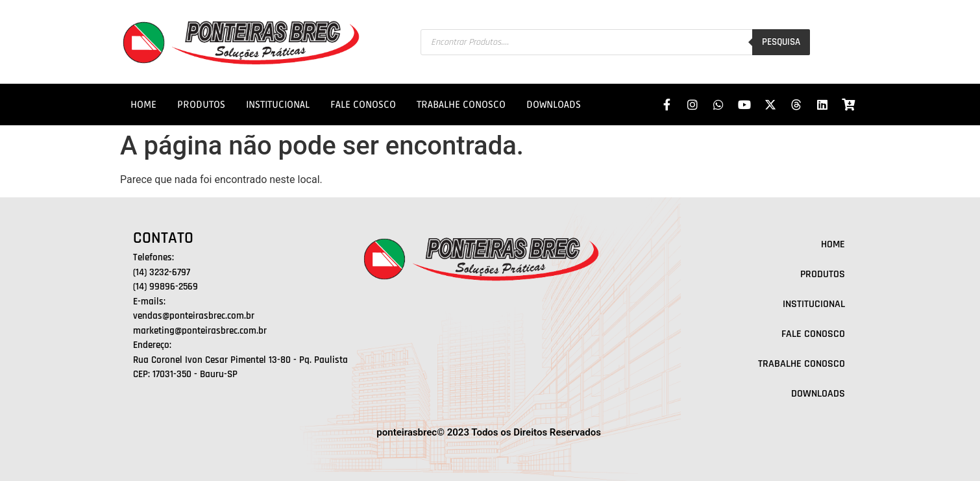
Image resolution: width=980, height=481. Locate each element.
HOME (143, 105)
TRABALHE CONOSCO (461, 105)
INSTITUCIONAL (278, 105)
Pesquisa (781, 42)
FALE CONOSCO (363, 105)
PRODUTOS (201, 105)
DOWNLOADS (554, 105)
